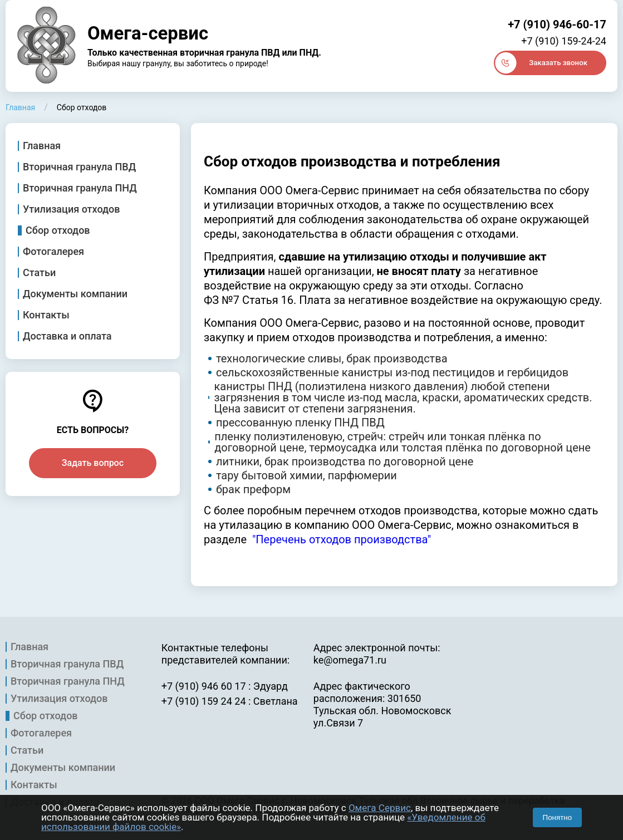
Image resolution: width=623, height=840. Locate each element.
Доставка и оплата (67, 336)
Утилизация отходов (72, 209)
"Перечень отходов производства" (342, 539)
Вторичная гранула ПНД (80, 188)
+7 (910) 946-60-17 (557, 24)
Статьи (39, 273)
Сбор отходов (58, 230)
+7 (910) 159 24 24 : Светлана (230, 701)
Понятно (557, 817)
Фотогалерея (53, 252)
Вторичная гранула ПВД (79, 167)
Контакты (46, 315)
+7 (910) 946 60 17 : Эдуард (225, 686)
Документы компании (75, 294)
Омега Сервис (380, 808)
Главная (42, 146)
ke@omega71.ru (350, 660)
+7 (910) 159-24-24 (564, 41)
